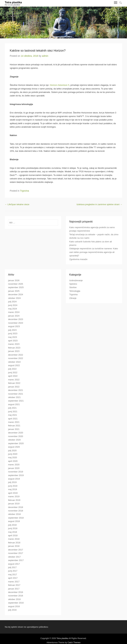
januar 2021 (14, 429)
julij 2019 (12, 482)
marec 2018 (14, 539)
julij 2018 (12, 525)
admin (45, 56)
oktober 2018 (14, 514)
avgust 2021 (14, 404)
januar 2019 (14, 504)
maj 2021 (12, 415)
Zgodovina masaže (78, 259)
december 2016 (16, 592)
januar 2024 (14, 316)
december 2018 (16, 507)
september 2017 (16, 560)
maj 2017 (12, 574)
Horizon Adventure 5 (60, 85)
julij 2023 (12, 330)
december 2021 (16, 390)
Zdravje (73, 298)
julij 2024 (12, 302)
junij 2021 (13, 412)
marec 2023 (14, 344)
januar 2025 (14, 291)
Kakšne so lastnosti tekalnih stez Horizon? (38, 51)
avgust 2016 (14, 606)
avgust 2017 (14, 564)
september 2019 (16, 475)
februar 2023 (14, 348)
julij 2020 (12, 451)
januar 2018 (14, 546)
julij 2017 (12, 567)
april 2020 (13, 461)
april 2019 (13, 493)
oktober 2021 (14, 397)
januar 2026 (14, 280)
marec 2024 (14, 312)
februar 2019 (14, 500)
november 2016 (16, 596)
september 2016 (16, 603)
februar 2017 (14, 585)
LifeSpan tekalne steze (17, 204)
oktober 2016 (14, 599)
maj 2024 (12, 309)
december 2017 (16, 550)
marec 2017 (14, 582)
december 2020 (16, 433)
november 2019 (16, 472)
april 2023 (13, 341)
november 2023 (16, 323)
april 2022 (13, 376)
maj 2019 (12, 489)
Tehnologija (75, 291)
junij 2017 (13, 571)
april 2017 (13, 578)
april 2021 (13, 419)
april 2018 (13, 535)
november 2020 (16, 436)
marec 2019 (14, 496)
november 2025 (16, 284)
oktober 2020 (14, 440)
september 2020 (16, 443)
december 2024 (16, 294)
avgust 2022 (14, 365)
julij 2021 (12, 408)
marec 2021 (14, 422)
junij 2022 (13, 372)
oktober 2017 (14, 557)
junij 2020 (13, 454)
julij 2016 (12, 610)
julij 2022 (12, 369)
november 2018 (16, 511)
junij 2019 (13, 486)
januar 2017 (14, 589)
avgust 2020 (14, 447)
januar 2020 (14, 468)
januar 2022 (14, 387)
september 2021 (16, 401)
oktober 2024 (14, 298)
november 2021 (16, 394)
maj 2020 (12, 457)
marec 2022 (14, 380)
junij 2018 (13, 528)
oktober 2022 (14, 362)
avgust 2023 (14, 326)
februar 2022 (14, 383)
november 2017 (16, 553)
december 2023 (16, 319)
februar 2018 (14, 543)
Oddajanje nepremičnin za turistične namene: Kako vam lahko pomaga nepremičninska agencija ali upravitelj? (94, 252)
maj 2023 (12, 337)
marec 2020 (14, 465)
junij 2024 (13, 305)
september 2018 (16, 518)
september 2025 (16, 287)
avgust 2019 (14, 479)
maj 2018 (12, 532)
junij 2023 (13, 333)
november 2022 (16, 358)
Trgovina (24, 191)
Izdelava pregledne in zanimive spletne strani (99, 204)
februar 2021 (14, 426)
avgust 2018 (14, 521)
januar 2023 (14, 351)
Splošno (73, 284)
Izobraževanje (76, 280)
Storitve (73, 287)
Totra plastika (13, 2)
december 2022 (16, 355)
